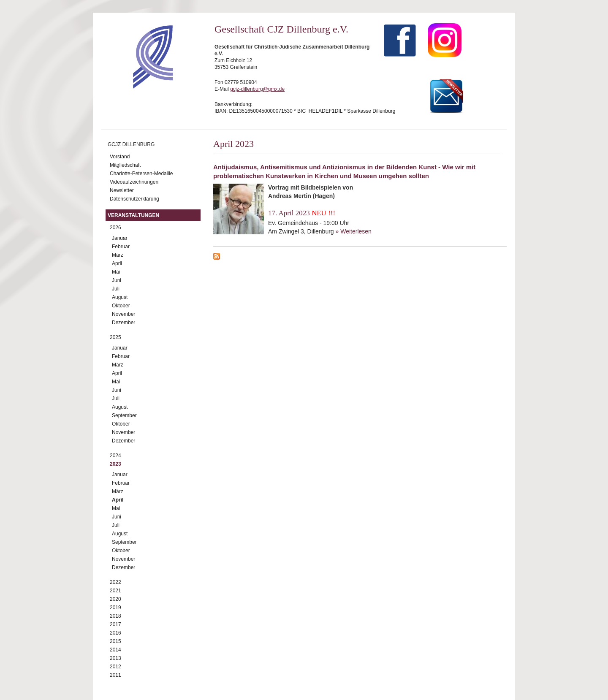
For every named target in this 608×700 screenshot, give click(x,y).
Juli (116, 289)
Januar (120, 238)
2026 (115, 228)
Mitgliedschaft (125, 165)
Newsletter (122, 190)
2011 (115, 675)
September (124, 415)
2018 (115, 616)
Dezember (123, 323)
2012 (115, 667)
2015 (115, 641)
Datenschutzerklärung (134, 199)
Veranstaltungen (133, 215)
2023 (115, 464)
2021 (115, 591)
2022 (115, 582)
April (117, 263)
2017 (115, 624)
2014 (115, 650)
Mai (116, 272)
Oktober (121, 306)
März (118, 255)
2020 (115, 599)
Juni (117, 280)
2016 (115, 633)
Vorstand (120, 157)
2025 (115, 337)
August (120, 297)
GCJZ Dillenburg (131, 144)
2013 (115, 658)
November (123, 314)
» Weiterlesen (354, 231)
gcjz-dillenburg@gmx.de (257, 89)
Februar (121, 247)
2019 (115, 608)
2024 (115, 456)
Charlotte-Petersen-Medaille (141, 174)
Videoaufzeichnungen (134, 182)
